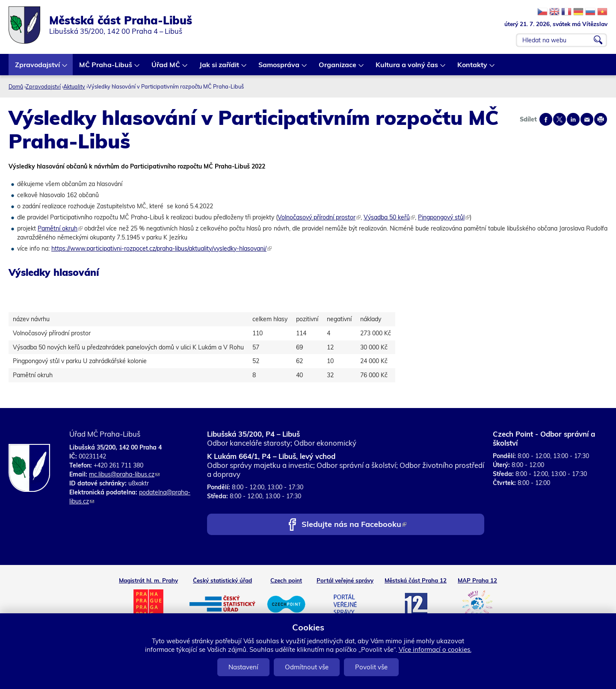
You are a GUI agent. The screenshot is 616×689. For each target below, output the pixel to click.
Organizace (338, 68)
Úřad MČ (166, 68)
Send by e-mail (587, 119)
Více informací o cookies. (435, 649)
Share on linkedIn (573, 119)
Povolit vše (371, 667)
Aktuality (74, 86)
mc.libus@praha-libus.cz (124, 474)
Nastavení (243, 667)
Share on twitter (560, 119)
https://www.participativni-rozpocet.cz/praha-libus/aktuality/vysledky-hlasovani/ (161, 248)
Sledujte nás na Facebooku (354, 525)
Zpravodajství (38, 68)
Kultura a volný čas (407, 68)
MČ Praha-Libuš (106, 68)
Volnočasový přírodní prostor (319, 217)
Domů (16, 86)
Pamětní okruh (60, 228)
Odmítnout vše (307, 667)
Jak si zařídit (220, 68)
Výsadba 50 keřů (389, 217)
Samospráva (279, 68)
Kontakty (473, 68)
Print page (601, 119)
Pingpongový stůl (444, 217)
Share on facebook (546, 119)
